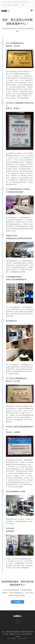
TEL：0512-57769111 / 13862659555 (10, 5)
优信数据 (13, 638)
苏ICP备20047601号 (23, 638)
